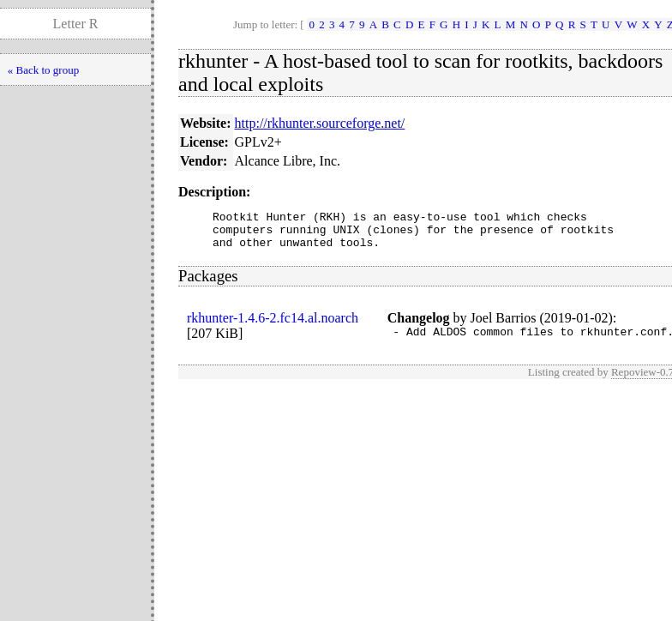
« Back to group (43, 70)
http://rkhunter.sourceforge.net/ (320, 123)
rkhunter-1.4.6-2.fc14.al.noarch (273, 326)
